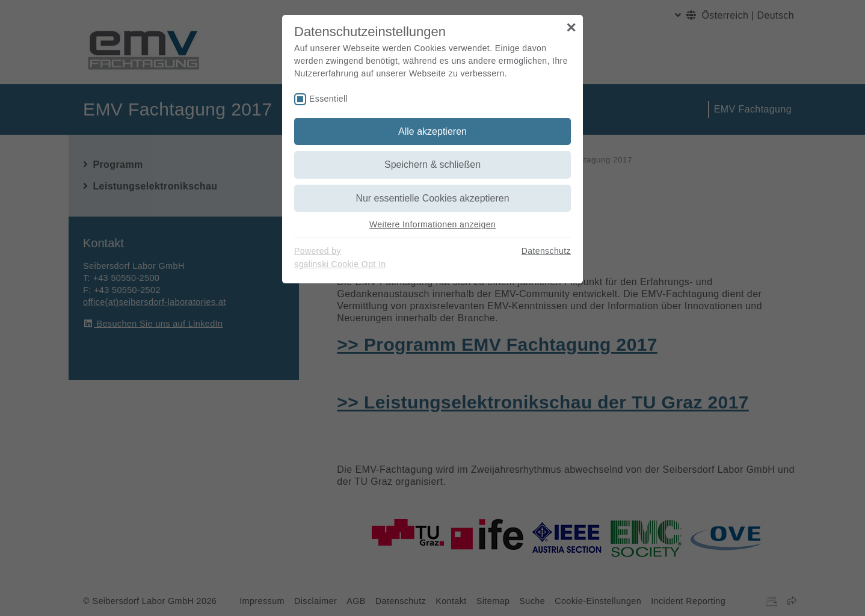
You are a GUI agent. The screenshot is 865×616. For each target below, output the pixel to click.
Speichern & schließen (432, 165)
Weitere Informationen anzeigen (432, 224)
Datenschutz (546, 251)
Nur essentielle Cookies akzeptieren (432, 198)
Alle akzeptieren (432, 131)
